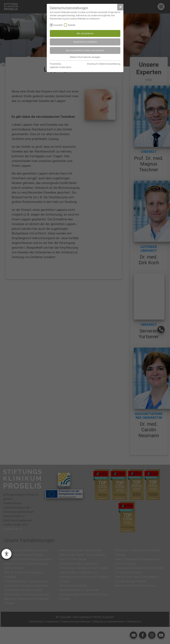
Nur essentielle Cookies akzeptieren (85, 50)
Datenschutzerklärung (110, 64)
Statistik (72, 25)
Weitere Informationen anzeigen (85, 57)
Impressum (93, 64)
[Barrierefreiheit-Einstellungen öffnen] (7, 554)
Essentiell (58, 25)
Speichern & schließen (85, 42)
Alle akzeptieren (85, 33)
